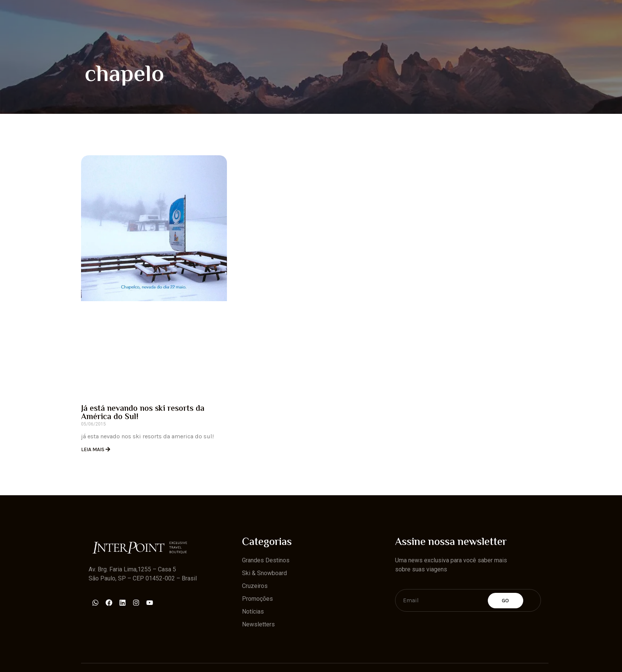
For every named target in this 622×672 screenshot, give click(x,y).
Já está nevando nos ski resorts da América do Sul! (143, 413)
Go (506, 601)
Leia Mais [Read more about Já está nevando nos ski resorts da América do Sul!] (93, 449)
